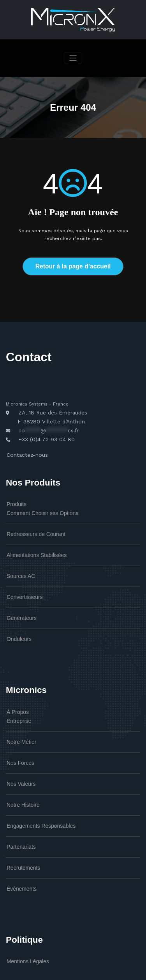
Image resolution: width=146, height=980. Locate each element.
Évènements (19, 849)
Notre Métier (19, 714)
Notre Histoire (20, 771)
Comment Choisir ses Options (36, 500)
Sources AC (18, 558)
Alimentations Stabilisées (31, 539)
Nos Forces (18, 733)
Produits (15, 493)
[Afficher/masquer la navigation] (73, 58)
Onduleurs (17, 616)
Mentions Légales (24, 920)
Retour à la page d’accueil (73, 265)
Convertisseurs (21, 578)
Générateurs (19, 597)
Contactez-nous (24, 445)
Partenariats (18, 810)
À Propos (16, 687)
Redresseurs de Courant (31, 520)
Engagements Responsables (35, 791)
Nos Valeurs (18, 752)
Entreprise (17, 695)
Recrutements (20, 829)
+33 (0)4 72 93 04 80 (42, 431)
